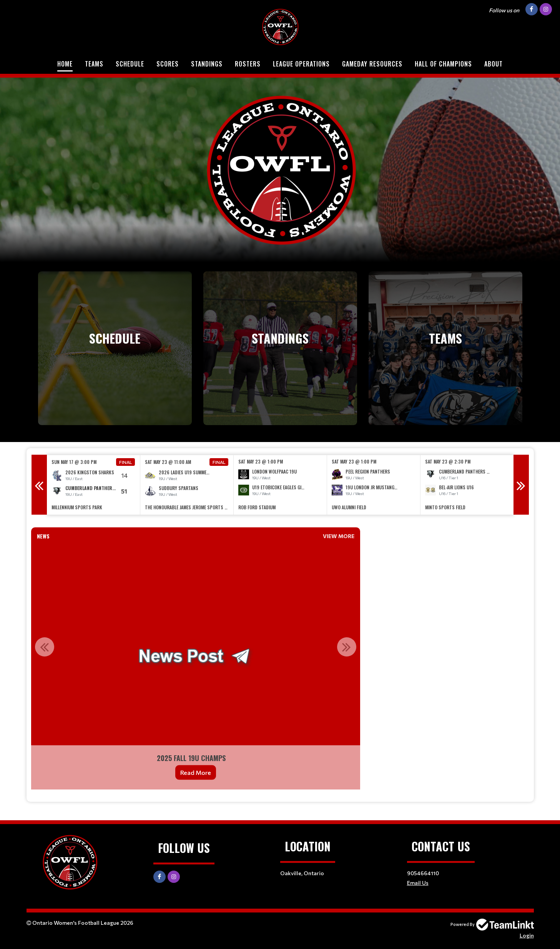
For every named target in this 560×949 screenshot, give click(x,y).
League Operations (301, 64)
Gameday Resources (372, 64)
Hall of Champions (443, 64)
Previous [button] (39, 485)
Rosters (248, 64)
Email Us (418, 883)
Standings (207, 64)
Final (126, 462)
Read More (196, 772)
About (494, 64)
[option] (94, 485)
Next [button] (521, 485)
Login (527, 935)
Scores (168, 64)
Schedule (130, 64)
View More (339, 536)
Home (65, 64)
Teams (94, 64)
